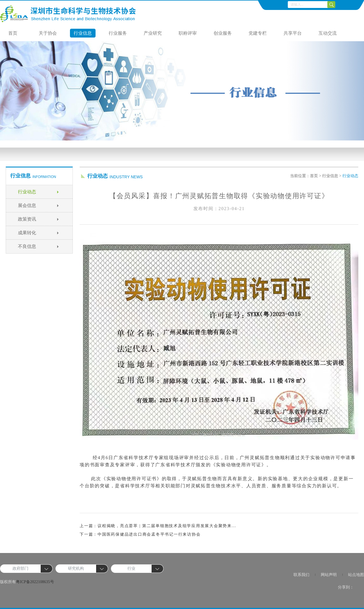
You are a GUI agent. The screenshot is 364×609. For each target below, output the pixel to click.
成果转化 (27, 233)
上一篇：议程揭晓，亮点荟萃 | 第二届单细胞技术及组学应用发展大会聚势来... (158, 526)
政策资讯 (27, 219)
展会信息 (27, 205)
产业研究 (153, 33)
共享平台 (293, 33)
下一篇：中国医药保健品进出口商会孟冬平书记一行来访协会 (140, 534)
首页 (13, 33)
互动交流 (328, 33)
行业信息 (83, 33)
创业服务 (223, 33)
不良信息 (27, 246)
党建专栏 (258, 33)
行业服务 (118, 33)
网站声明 (329, 575)
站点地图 (356, 575)
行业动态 (27, 192)
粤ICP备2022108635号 (35, 582)
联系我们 (301, 575)
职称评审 (188, 33)
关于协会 (48, 33)
